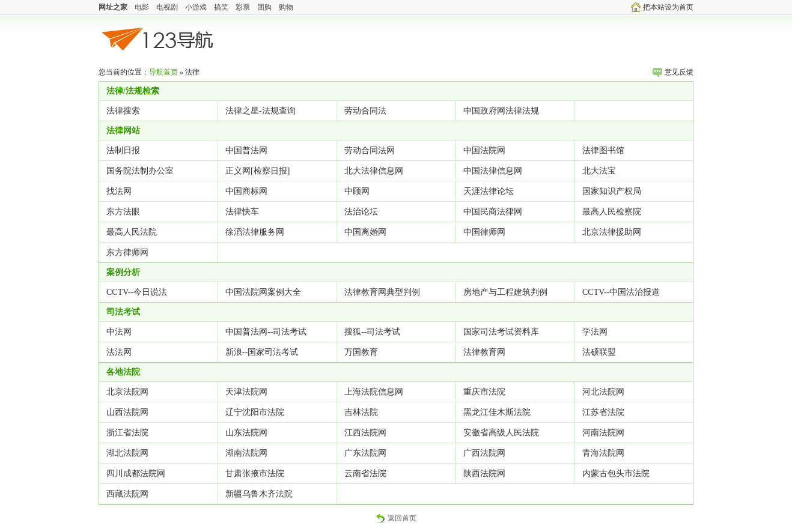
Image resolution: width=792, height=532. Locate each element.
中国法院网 (484, 150)
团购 (264, 7)
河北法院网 (603, 392)
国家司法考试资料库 (501, 332)
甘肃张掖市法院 (255, 473)
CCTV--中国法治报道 (621, 292)
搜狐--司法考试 (372, 332)
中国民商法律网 (493, 212)
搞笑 (221, 7)
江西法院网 (365, 433)
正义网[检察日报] (257, 171)
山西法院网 (127, 412)
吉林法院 (361, 412)
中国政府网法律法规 (501, 111)
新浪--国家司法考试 (262, 352)
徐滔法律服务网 (255, 232)
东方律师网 (127, 252)
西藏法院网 (127, 494)
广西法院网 (484, 453)
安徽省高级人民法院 (501, 433)
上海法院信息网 (374, 392)
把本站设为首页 (662, 7)
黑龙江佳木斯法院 (497, 412)
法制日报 (123, 150)
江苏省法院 (603, 412)
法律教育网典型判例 (382, 292)
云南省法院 (365, 473)
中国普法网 (246, 150)
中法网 (119, 332)
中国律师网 (484, 232)
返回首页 (396, 518)
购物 (286, 7)
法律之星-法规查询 (260, 111)
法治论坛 (361, 212)
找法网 (119, 191)
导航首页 (163, 72)
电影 (142, 7)
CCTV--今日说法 (137, 292)
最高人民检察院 (612, 212)
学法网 (595, 332)
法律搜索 (123, 111)
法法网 (119, 352)
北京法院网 (127, 392)
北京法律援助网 (612, 232)
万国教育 (361, 352)
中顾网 (357, 191)
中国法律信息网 (493, 171)
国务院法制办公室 (140, 171)
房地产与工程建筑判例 (505, 292)
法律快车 (242, 212)
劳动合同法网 (370, 150)
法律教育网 (484, 352)
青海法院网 (603, 453)
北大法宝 (599, 171)
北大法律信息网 (374, 171)
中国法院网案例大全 (263, 292)
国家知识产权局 (612, 191)
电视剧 (167, 7)
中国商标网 (246, 191)
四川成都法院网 (136, 473)
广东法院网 (365, 453)
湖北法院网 (127, 453)
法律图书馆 (603, 150)
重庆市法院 (484, 392)
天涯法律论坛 (489, 191)
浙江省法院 (127, 433)
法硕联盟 (599, 352)
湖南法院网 (246, 453)
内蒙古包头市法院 (616, 473)
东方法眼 (123, 212)
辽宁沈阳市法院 (255, 412)
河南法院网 (603, 433)
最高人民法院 (132, 232)
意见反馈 (673, 72)
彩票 (243, 7)
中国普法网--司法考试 (266, 332)
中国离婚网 (365, 232)
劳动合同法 (365, 111)
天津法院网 (246, 392)
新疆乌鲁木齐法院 (259, 494)
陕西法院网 (484, 473)
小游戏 (196, 7)
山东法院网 (246, 433)
